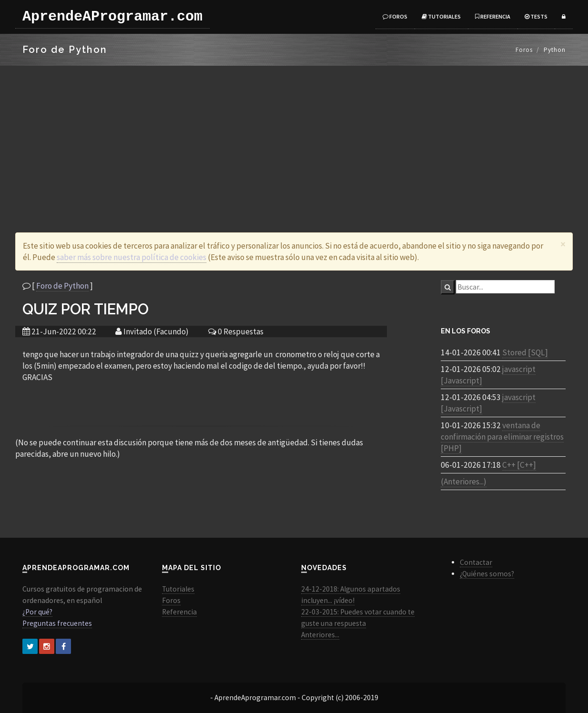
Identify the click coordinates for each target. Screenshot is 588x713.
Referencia (493, 16)
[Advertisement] (294, 137)
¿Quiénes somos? (487, 574)
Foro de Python (62, 286)
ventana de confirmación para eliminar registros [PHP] (502, 437)
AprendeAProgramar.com (112, 17)
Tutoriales (441, 16)
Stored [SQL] (525, 352)
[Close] (563, 244)
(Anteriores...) (464, 482)
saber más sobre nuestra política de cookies (132, 257)
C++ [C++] (519, 465)
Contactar (476, 562)
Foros (395, 16)
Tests (536, 16)
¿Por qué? (37, 612)
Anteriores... (320, 635)
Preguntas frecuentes (57, 623)
